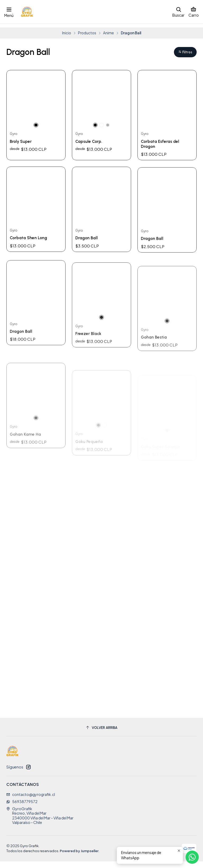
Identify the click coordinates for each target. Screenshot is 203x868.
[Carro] (194, 11)
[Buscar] (178, 11)
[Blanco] (101, 121)
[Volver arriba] (101, 734)
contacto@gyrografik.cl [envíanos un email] (31, 801)
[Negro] (36, 121)
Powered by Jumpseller (79, 857)
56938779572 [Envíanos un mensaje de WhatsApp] (22, 808)
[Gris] (108, 121)
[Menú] (9, 11)
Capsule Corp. (90, 139)
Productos (87, 29)
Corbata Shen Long (31, 263)
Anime (109, 29)
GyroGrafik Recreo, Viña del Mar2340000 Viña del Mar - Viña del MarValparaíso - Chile (40, 822)
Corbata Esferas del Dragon (162, 142)
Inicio (67, 29)
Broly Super (22, 139)
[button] (184, 48)
